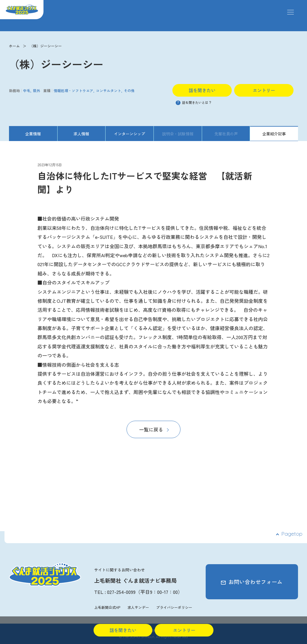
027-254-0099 (121, 592)
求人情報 (81, 134)
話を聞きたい (202, 90)
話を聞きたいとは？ (194, 102)
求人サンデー (138, 607)
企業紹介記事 (274, 134)
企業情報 (33, 134)
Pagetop (292, 534)
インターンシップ (130, 134)
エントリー (264, 90)
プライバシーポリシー (174, 607)
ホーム (14, 46)
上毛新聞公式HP (107, 607)
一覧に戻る (151, 429)
